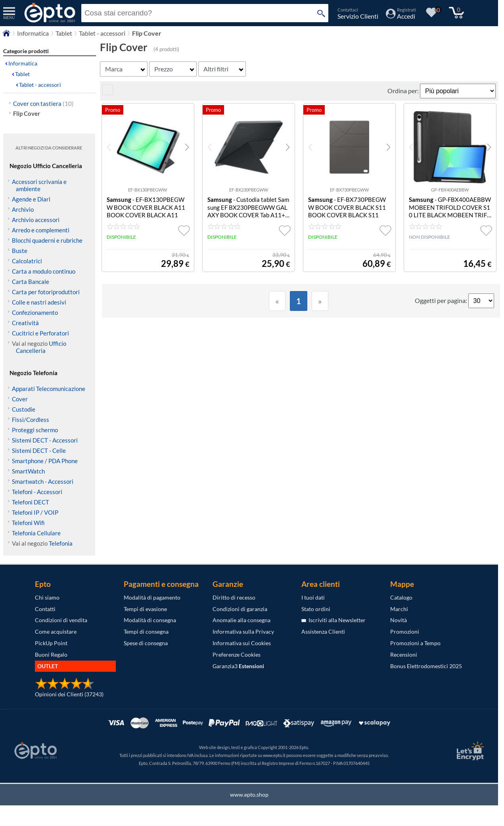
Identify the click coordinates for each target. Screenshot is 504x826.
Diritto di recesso (234, 597)
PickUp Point (51, 643)
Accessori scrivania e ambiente (39, 185)
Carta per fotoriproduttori (46, 292)
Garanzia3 (238, 666)
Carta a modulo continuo (44, 271)
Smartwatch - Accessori (43, 481)
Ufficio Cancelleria (41, 347)
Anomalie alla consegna (241, 620)
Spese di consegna (146, 643)
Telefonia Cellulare (36, 533)
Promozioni (405, 631)
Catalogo (401, 597)
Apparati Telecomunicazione (49, 389)
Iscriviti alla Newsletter (333, 620)
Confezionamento (35, 312)
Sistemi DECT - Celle (39, 450)
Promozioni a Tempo (415, 643)
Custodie (24, 409)
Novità (399, 620)
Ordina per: (404, 91)
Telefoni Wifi (28, 523)
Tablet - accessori (40, 85)
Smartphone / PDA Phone (45, 461)
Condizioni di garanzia (240, 609)
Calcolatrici (27, 261)
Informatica (23, 63)
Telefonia (61, 543)
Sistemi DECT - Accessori (45, 440)
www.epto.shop (249, 794)
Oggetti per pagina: (442, 300)
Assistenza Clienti (323, 631)
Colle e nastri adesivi (39, 302)
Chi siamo (47, 597)
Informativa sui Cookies (242, 643)
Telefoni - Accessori (37, 492)
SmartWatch (28, 471)
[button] (187, 147)
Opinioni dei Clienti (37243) (69, 694)
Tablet (22, 74)
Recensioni (404, 654)
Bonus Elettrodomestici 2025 (426, 666)
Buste (20, 251)
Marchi (399, 609)
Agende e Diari (31, 199)
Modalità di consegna (150, 620)
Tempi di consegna (146, 631)
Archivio (23, 209)
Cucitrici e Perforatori (40, 333)
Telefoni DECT (31, 502)
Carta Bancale (31, 282)
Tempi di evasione (145, 609)
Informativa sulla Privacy (243, 631)
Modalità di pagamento (152, 597)
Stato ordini (316, 609)
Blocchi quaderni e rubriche (47, 240)
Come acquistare (56, 631)
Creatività (25, 323)
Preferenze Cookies (237, 654)
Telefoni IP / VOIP (35, 512)
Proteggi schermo (35, 430)
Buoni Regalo (51, 654)
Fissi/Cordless (31, 420)
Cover (20, 399)
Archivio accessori (36, 220)
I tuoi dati (313, 597)
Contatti (45, 609)
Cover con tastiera (43, 103)
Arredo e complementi (41, 230)
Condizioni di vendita (61, 620)
